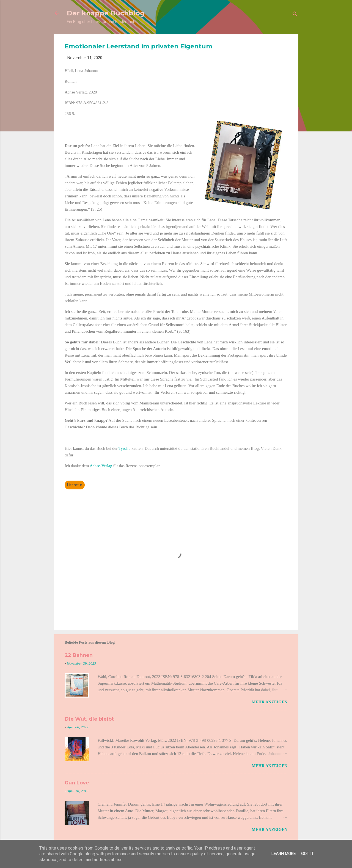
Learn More (284, 854)
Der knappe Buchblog (106, 13)
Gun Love (77, 783)
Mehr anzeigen (269, 702)
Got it (307, 854)
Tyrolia (125, 448)
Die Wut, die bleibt (89, 719)
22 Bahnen (79, 655)
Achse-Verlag (101, 466)
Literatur (75, 485)
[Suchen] (295, 15)
